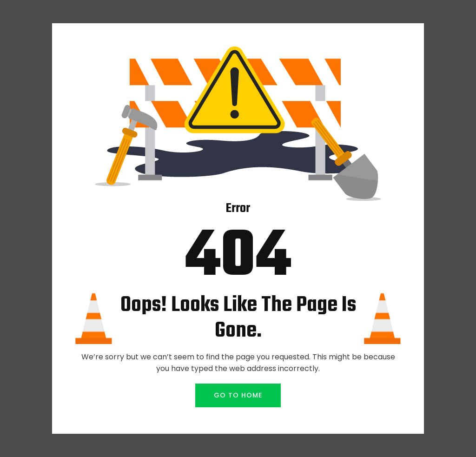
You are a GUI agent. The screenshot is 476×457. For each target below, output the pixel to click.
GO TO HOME (238, 395)
